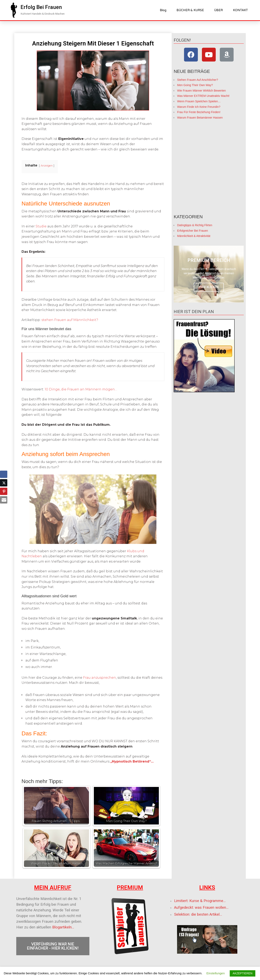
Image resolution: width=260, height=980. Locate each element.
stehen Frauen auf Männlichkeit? (70, 320)
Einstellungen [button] (216, 973)
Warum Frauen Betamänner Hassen (200, 118)
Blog (163, 10)
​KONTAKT (240, 10)
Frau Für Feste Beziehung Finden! (199, 112)
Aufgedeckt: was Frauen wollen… (201, 908)
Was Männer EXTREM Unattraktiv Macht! (203, 96)
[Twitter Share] (4, 483)
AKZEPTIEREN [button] (242, 973)
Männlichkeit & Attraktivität (194, 236)
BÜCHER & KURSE (190, 10)
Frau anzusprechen (100, 678)
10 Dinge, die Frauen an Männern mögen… (81, 389)
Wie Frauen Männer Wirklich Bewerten (201, 91)
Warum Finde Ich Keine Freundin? (199, 107)
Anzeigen (47, 166)
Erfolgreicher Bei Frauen (193, 231)
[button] (41, 7)
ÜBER (218, 10)
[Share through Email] (4, 500)
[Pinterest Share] (4, 491)
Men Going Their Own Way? (195, 85)
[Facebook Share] (4, 474)
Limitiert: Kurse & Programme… (200, 901)
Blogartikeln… (63, 927)
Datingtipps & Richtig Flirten (195, 225)
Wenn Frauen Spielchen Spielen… (199, 101)
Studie (41, 226)
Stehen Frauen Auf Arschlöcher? (198, 80)
